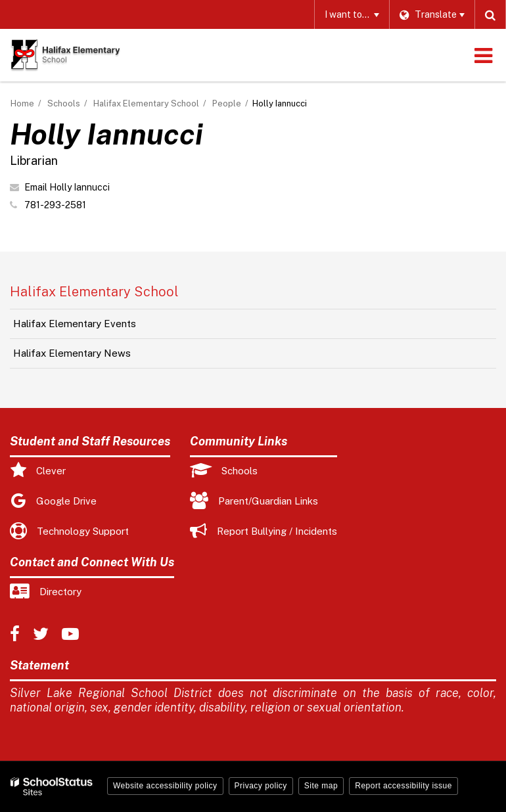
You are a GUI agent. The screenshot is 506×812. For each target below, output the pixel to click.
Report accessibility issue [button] (403, 786)
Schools (64, 103)
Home (22, 103)
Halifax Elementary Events (75, 324)
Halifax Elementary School (146, 103)
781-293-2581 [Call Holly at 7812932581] (55, 205)
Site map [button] (321, 786)
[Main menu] (483, 55)
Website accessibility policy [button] (165, 786)
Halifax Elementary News (72, 353)
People (227, 103)
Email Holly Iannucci (67, 187)
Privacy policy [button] (261, 786)
